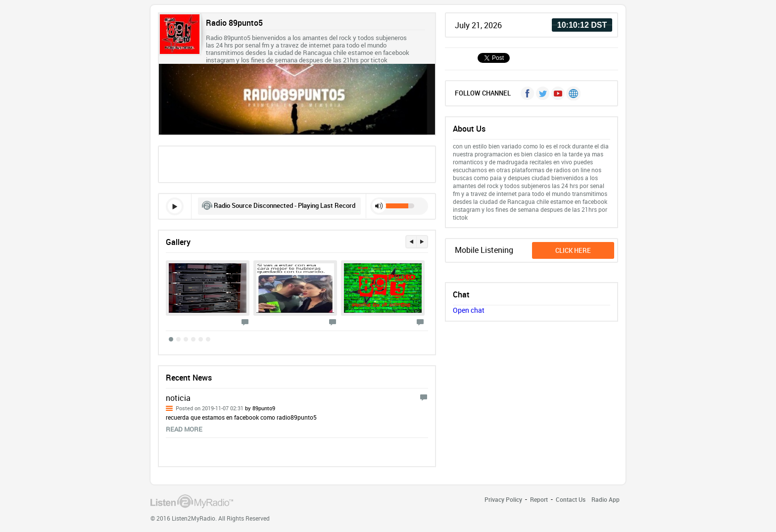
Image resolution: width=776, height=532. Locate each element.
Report (539, 499)
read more (184, 429)
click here (573, 250)
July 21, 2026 (478, 25)
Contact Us (571, 499)
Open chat (469, 310)
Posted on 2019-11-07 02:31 (225, 408)
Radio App (606, 499)
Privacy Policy (503, 499)
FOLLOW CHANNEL (483, 93)
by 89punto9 (259, 408)
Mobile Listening (484, 250)
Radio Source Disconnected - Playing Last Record (285, 205)
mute (379, 206)
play (175, 206)
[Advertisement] (297, 163)
